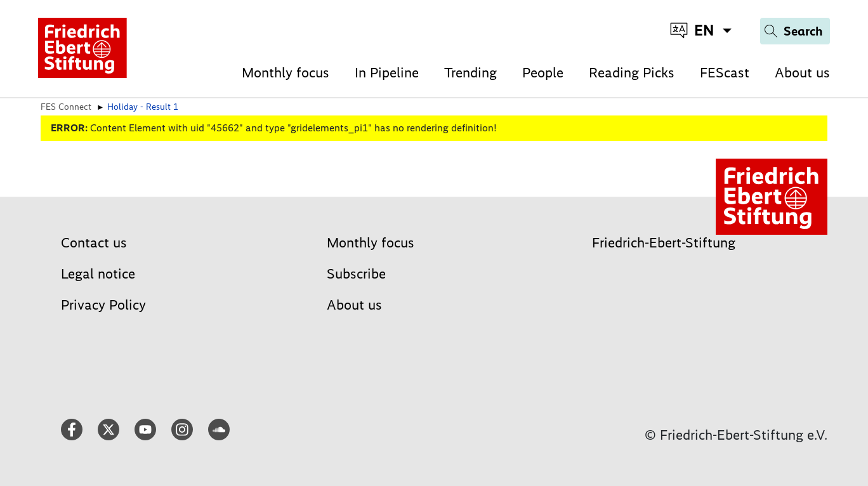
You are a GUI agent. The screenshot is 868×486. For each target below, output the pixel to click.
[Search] (795, 31)
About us (802, 73)
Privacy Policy (103, 305)
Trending (470, 73)
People (543, 73)
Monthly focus (286, 73)
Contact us (94, 243)
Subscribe (356, 274)
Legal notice (98, 274)
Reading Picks (632, 73)
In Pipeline (387, 73)
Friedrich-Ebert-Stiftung (664, 243)
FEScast (725, 73)
